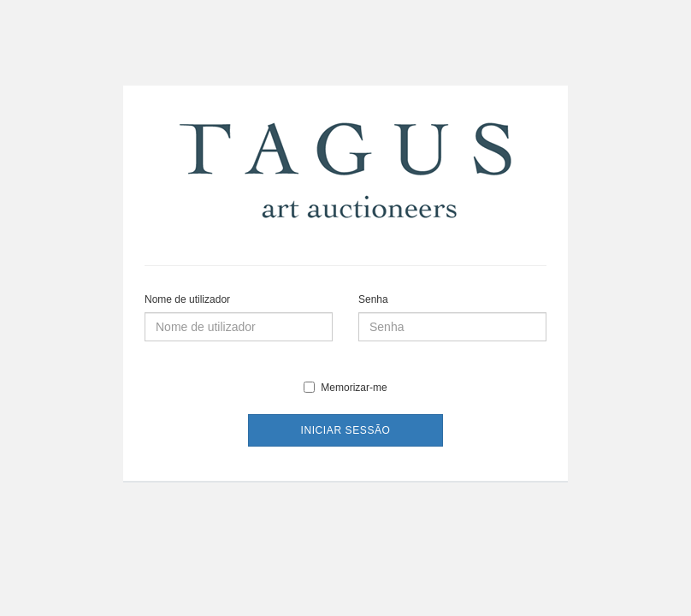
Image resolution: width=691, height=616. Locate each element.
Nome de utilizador (187, 299)
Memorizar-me (345, 388)
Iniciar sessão (345, 430)
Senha (373, 299)
